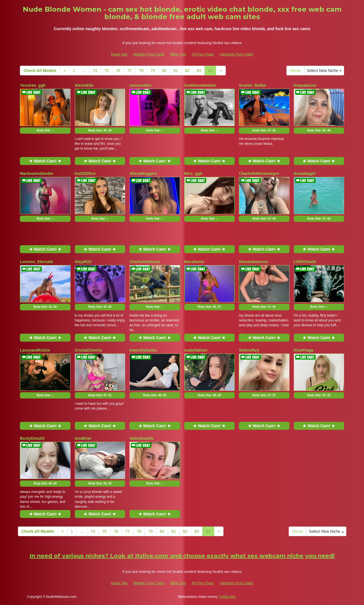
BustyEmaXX (32, 438)
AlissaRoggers (143, 174)
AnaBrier (83, 438)
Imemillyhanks (143, 350)
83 (199, 71)
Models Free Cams (149, 54)
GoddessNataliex (200, 85)
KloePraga (304, 350)
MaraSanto (195, 262)
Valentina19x (141, 438)
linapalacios (305, 85)
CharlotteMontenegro (259, 174)
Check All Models (40, 71)
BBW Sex (178, 54)
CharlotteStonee (145, 262)
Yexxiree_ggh (33, 85)
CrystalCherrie (89, 350)
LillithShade (305, 262)
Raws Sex (119, 54)
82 (187, 71)
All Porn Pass (203, 54)
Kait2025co (85, 174)
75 (107, 71)
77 (130, 71)
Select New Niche (324, 71)
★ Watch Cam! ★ (45, 161)
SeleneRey (249, 350)
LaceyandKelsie (35, 350)
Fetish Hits (228, 597)
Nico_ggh (193, 174)
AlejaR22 (83, 262)
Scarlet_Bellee (253, 85)
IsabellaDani (196, 350)
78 (141, 71)
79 (153, 71)
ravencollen (140, 85)
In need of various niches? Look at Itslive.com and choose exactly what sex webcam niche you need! (182, 556)
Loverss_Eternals (37, 262)
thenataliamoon (254, 262)
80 (164, 71)
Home (295, 71)
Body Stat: (45, 130)
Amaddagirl (305, 174)
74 (95, 71)
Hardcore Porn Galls (236, 54)
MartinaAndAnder (37, 174)
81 (176, 71)
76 (118, 71)
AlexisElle (84, 85)
